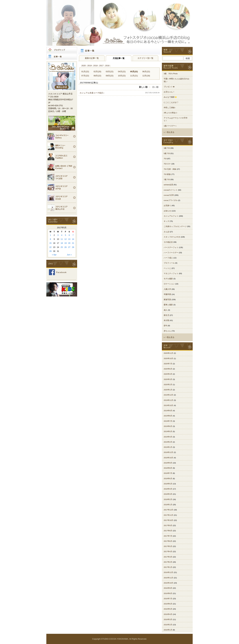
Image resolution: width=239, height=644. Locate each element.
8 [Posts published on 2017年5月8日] (50, 239)
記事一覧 (62, 57)
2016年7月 (168, 599)
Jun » (69, 255)
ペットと (167, 268)
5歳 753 (167, 153)
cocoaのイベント (171, 190)
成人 (166, 310)
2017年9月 (168, 525)
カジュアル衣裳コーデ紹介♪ (92, 93)
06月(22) (146, 72)
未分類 (166, 320)
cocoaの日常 (169, 195)
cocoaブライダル (171, 200)
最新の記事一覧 (92, 58)
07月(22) (85, 76)
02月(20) (97, 72)
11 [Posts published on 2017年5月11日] (62, 239)
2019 (89, 66)
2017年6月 (168, 541)
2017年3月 (168, 557)
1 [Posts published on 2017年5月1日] (50, 235)
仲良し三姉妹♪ (170, 108)
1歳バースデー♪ (170, 126)
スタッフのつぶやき (172, 237)
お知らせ (167, 211)
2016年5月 (168, 609)
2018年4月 (168, 489)
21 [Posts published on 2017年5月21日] (73, 243)
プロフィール (169, 263)
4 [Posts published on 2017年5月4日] (62, 235)
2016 (107, 66)
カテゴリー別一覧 (145, 58)
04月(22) (122, 72)
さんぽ (166, 232)
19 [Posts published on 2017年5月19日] (66, 243)
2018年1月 (168, 505)
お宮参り (167, 206)
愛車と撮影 (168, 305)
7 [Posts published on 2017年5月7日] (73, 235)
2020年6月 (168, 369)
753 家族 (167, 174)
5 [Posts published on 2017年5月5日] (65, 235)
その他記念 (168, 242)
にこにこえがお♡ (171, 102)
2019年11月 (168, 400)
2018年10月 (168, 458)
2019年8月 (168, 416)
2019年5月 (168, 431)
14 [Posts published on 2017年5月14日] (73, 239)
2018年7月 (168, 473)
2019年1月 (168, 447)
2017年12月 (168, 510)
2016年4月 (168, 614)
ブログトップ (62, 50)
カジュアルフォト (171, 216)
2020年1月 (168, 390)
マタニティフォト (171, 273)
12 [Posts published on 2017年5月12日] (66, 239)
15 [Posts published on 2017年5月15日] (50, 243)
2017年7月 (168, 536)
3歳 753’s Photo (171, 74)
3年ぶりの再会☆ (171, 113)
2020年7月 (168, 364)
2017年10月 (168, 520)
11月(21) (134, 76)
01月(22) (85, 72)
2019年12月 (168, 395)
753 (165, 159)
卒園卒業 (167, 294)
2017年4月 (168, 552)
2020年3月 (168, 379)
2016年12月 (168, 572)
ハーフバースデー (171, 253)
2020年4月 (168, 374)
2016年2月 (168, 625)
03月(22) (110, 72)
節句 (166, 326)
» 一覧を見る (169, 132)
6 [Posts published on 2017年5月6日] (69, 235)
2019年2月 (168, 442)
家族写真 (167, 300)
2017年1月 (168, 567)
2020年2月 (168, 385)
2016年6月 (168, 604)
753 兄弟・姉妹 (170, 169)
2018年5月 (168, 484)
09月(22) (110, 76)
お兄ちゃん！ (169, 92)
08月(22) (97, 76)
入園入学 (167, 289)
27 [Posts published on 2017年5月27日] (69, 247)
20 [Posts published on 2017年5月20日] (69, 243)
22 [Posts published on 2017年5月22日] (50, 247)
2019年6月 (168, 426)
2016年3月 (168, 619)
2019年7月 (168, 421)
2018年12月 (168, 452)
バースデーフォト (171, 247)
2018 (95, 66)
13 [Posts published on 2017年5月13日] (69, 239)
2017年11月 (168, 515)
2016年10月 (168, 583)
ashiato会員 (168, 185)
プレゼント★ (169, 87)
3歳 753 (167, 148)
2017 (101, 66)
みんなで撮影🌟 (170, 97)
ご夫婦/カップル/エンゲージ (175, 226)
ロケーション (169, 284)
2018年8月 (168, 468)
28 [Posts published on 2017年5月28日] (73, 247)
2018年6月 (168, 479)
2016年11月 (168, 578)
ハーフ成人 (168, 258)
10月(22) (122, 76)
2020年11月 (168, 353)
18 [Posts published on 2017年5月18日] (62, 243)
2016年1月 (168, 630)
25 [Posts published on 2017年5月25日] (62, 247)
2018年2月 (168, 499)
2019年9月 (168, 411)
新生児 (166, 315)
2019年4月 (168, 437)
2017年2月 (168, 562)
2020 (84, 66)
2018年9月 (168, 463)
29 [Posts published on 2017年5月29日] (50, 251)
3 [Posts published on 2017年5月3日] (58, 235)
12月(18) (146, 76)
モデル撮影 (168, 279)
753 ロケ (167, 164)
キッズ (166, 221)
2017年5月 (168, 546)
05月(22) (134, 72)
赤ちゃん (167, 331)
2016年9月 (168, 588)
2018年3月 (168, 494)
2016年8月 (168, 593)
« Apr (54, 255)
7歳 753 (167, 179)
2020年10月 (168, 358)
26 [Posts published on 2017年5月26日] (66, 247)
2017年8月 (168, 531)
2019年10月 (168, 405)
